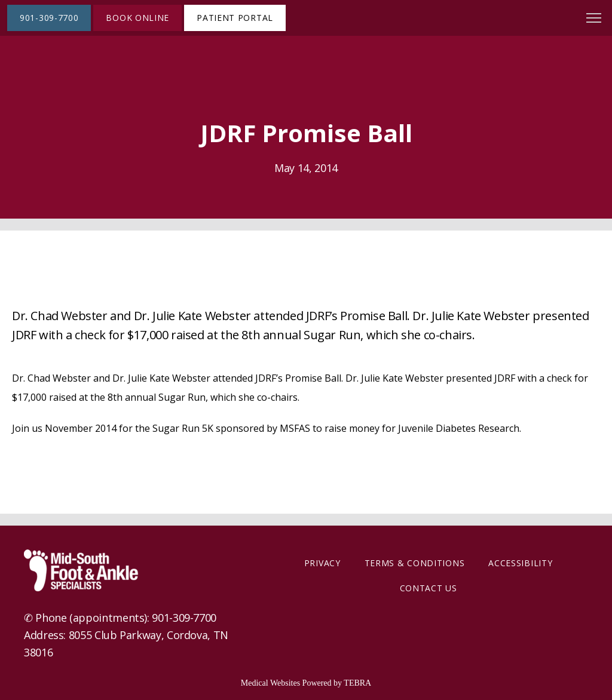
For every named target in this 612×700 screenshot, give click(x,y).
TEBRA (357, 683)
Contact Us (429, 588)
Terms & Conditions (415, 563)
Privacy (322, 563)
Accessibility (520, 563)
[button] (594, 19)
